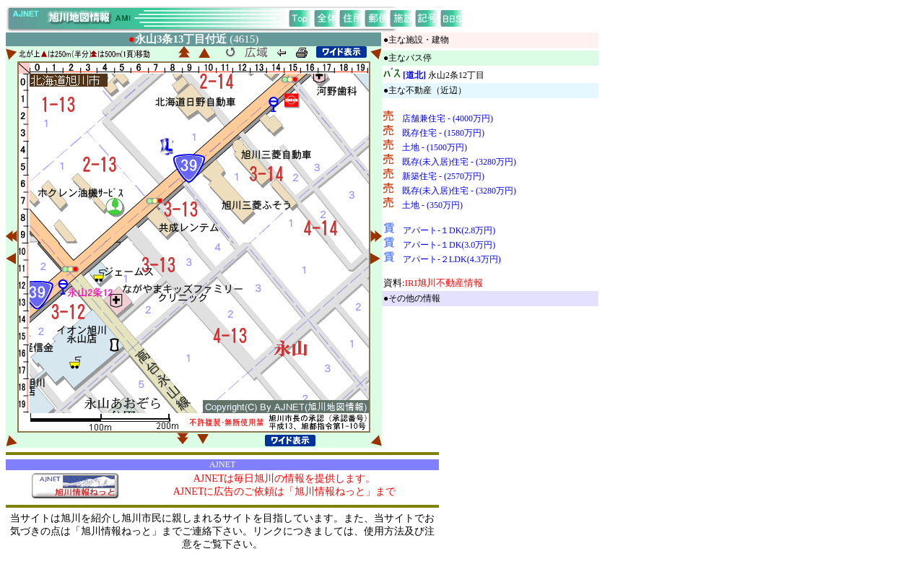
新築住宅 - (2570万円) (443, 176)
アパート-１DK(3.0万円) (449, 245)
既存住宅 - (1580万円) (443, 133)
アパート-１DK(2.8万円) (449, 230)
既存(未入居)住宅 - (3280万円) (459, 162)
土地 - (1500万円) (435, 147)
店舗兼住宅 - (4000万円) (448, 118)
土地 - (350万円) (432, 205)
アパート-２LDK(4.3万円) (452, 259)
